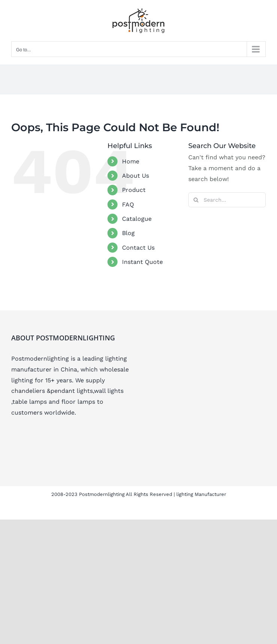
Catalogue (137, 219)
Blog (128, 233)
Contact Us (138, 248)
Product (134, 190)
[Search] (196, 200)
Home (131, 161)
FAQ (128, 204)
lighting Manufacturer (201, 494)
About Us (136, 176)
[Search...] (227, 200)
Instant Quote (142, 262)
